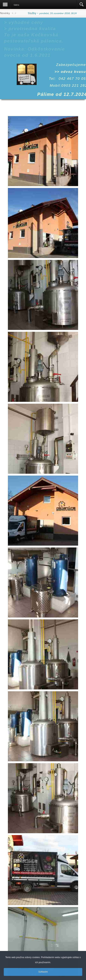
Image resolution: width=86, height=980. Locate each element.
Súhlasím (43, 973)
